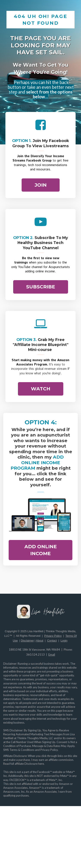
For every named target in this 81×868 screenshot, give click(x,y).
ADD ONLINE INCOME (41, 550)
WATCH (41, 389)
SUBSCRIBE (41, 287)
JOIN (41, 185)
